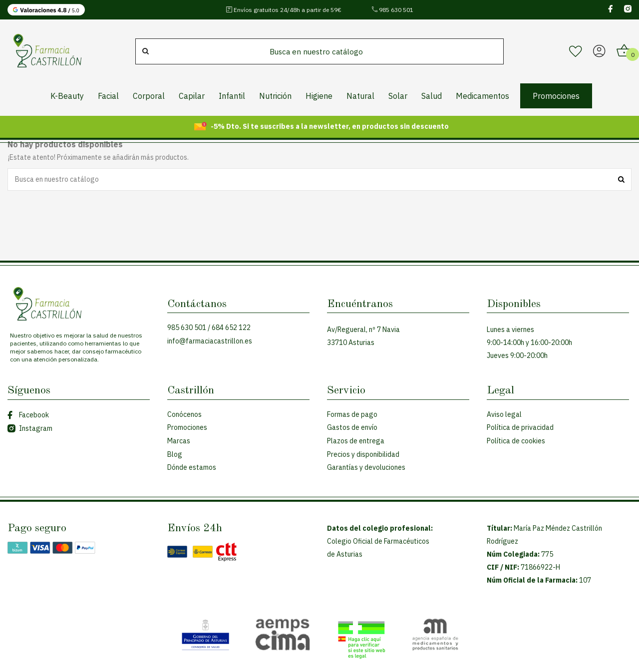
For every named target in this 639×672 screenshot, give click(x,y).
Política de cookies (516, 441)
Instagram (30, 428)
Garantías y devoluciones (366, 467)
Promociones (187, 427)
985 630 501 (392, 10)
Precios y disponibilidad (363, 454)
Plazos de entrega (356, 441)
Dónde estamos (192, 467)
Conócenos (184, 414)
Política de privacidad (520, 427)
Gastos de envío (352, 427)
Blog (175, 454)
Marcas (179, 441)
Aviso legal (504, 414)
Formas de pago (352, 414)
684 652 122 (231, 328)
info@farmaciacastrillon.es (210, 341)
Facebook (28, 415)
